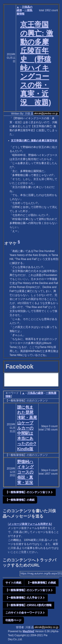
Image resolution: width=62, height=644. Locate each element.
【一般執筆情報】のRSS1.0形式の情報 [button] (29, 605)
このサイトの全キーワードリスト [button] (25, 613)
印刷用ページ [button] (13, 620)
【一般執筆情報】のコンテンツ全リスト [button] (29, 492)
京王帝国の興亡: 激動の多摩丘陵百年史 (34, 141)
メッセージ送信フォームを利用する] (30, 524)
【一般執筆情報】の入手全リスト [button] (25, 598)
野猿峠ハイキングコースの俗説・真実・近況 (25, 472)
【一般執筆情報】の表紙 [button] (20, 500)
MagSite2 (28, 631)
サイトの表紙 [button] (13, 583)
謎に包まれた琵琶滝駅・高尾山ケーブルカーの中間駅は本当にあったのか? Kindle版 (27, 428)
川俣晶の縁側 (35, 393)
